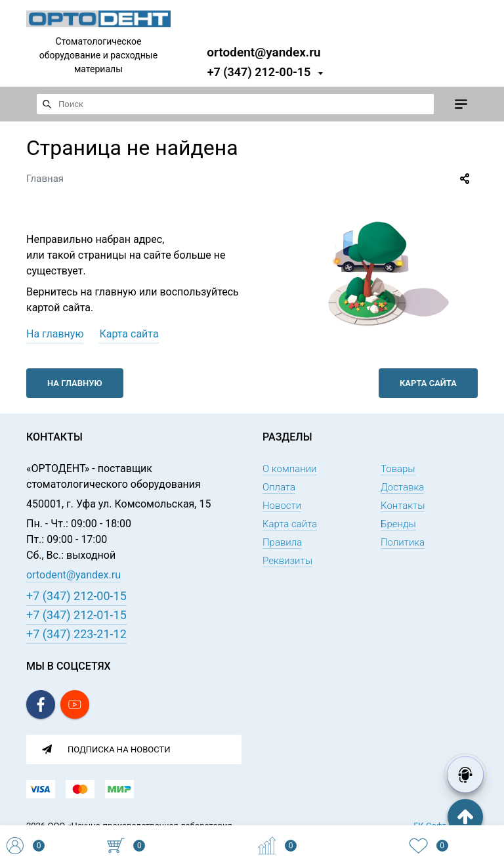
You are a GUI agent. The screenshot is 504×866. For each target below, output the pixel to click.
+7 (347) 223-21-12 (76, 634)
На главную (55, 334)
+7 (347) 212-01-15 (76, 615)
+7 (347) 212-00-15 (259, 72)
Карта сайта (129, 334)
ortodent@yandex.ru (263, 52)
